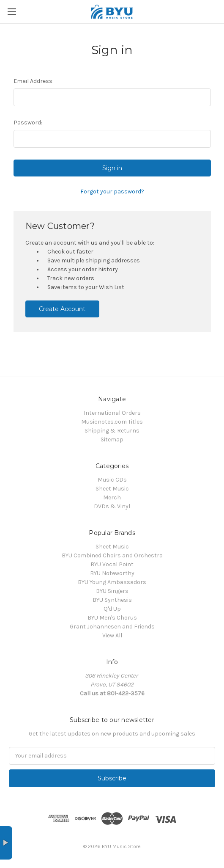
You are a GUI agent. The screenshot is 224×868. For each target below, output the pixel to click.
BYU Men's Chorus (112, 618)
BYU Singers (112, 591)
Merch (112, 497)
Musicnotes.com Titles (112, 422)
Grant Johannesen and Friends (112, 627)
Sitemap (112, 440)
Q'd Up (112, 609)
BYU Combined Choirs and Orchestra (112, 555)
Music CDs (112, 480)
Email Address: (34, 81)
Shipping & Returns (112, 431)
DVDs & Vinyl (112, 506)
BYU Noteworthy (112, 573)
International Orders (112, 413)
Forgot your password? (112, 192)
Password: (28, 123)
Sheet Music (112, 489)
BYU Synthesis (112, 600)
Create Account (62, 309)
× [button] (6, 843)
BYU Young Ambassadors (112, 582)
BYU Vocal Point (112, 564)
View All (112, 635)
